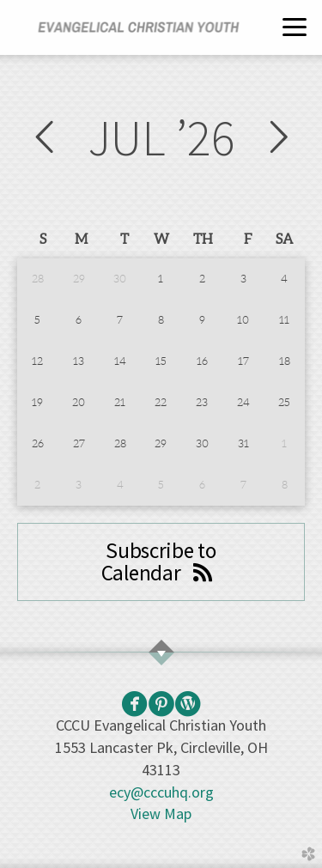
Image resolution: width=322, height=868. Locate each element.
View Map (161, 813)
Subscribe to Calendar (161, 562)
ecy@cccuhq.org (161, 792)
